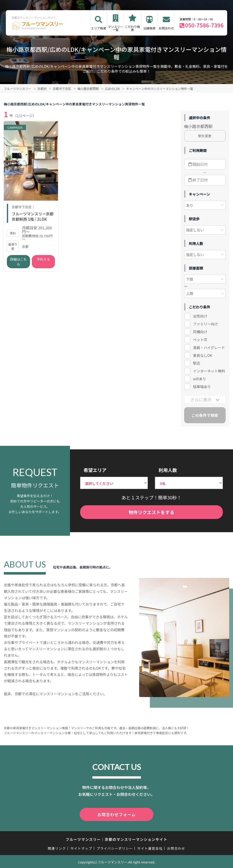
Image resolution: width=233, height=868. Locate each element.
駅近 (197, 363)
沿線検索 (149, 28)
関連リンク (57, 847)
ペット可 (200, 340)
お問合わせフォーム (116, 814)
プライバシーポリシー (115, 847)
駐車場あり (202, 387)
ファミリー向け (206, 324)
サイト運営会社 (150, 847)
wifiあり (200, 379)
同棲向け (200, 332)
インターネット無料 (209, 371)
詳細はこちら (18, 263)
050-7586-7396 (204, 25)
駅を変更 (205, 136)
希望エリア (95, 470)
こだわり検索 (133, 28)
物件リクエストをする (151, 512)
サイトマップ (81, 847)
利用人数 (168, 470)
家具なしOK (203, 355)
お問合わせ (166, 28)
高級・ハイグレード (209, 348)
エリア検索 (98, 28)
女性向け (200, 316)
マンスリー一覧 (115, 28)
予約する (43, 261)
